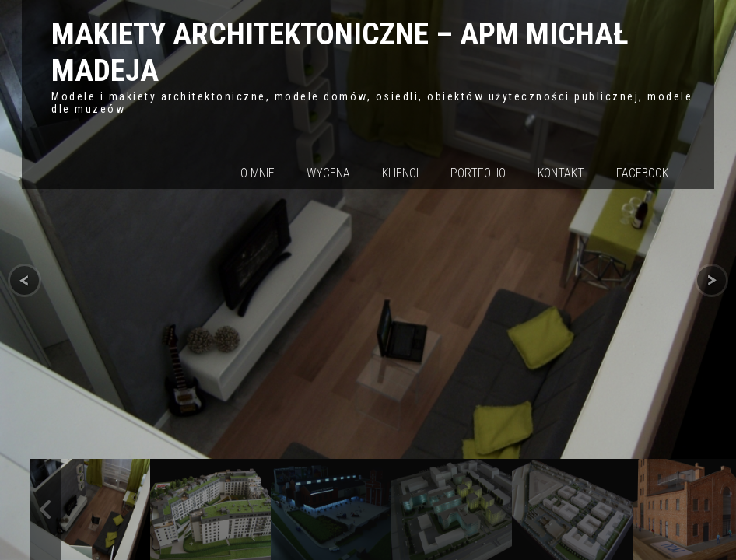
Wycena (328, 173)
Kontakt (561, 173)
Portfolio (478, 173)
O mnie (258, 173)
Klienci (400, 173)
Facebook (642, 173)
